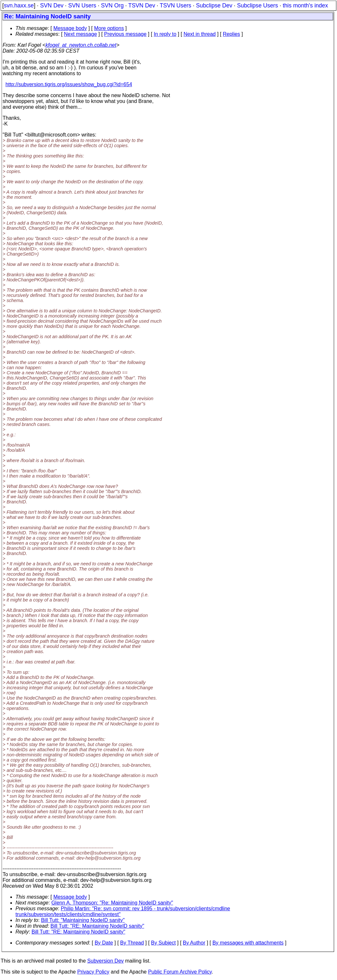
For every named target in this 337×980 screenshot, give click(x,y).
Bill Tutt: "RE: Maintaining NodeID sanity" (98, 926)
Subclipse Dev (214, 5)
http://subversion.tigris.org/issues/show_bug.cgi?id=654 (69, 84)
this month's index (305, 5)
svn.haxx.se (19, 5)
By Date (104, 943)
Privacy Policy (93, 972)
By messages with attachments (248, 943)
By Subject (163, 943)
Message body (70, 28)
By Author (194, 943)
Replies (231, 34)
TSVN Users (175, 5)
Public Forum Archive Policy (180, 972)
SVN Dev (52, 5)
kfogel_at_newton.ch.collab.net (81, 45)
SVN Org (112, 5)
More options (109, 28)
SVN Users (82, 5)
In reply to (165, 34)
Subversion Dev (106, 961)
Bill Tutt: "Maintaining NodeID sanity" (83, 920)
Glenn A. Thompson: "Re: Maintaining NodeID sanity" (112, 903)
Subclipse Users (258, 5)
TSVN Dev (142, 5)
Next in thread (200, 34)
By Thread (132, 943)
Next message (80, 34)
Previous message (125, 34)
